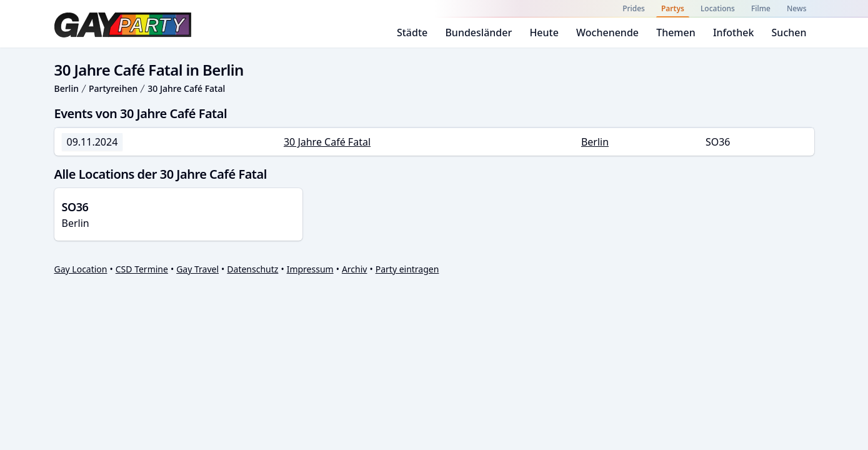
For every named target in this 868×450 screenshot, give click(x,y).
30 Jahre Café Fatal (186, 88)
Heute (544, 32)
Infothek (733, 32)
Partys (673, 8)
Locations (718, 8)
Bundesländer (478, 32)
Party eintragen (407, 269)
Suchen (789, 32)
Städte (412, 32)
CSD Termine (142, 269)
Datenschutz (252, 269)
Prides (634, 8)
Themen (676, 32)
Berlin (67, 88)
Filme (761, 8)
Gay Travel (197, 269)
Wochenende (607, 32)
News (796, 8)
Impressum (310, 269)
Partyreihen (113, 88)
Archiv (355, 269)
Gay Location (81, 269)
